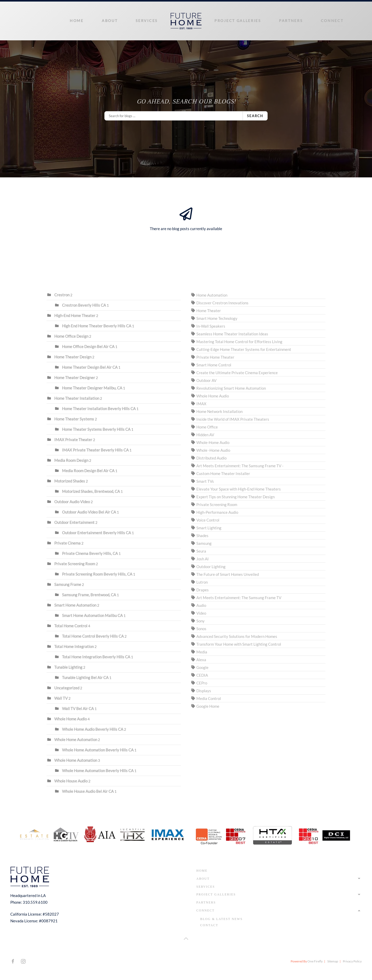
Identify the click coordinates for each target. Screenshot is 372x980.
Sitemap (333, 961)
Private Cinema (67, 543)
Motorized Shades (70, 481)
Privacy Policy (352, 961)
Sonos (201, 629)
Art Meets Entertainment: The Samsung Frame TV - (240, 466)
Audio (201, 605)
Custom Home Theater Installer (223, 473)
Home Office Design (71, 336)
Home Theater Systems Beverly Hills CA (96, 429)
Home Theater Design (73, 357)
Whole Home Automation (76, 740)
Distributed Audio (211, 458)
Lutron (202, 582)
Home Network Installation (219, 411)
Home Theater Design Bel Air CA (90, 367)
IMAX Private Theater (73, 440)
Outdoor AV (206, 380)
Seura (201, 551)
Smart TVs (205, 481)
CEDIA (202, 675)
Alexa (201, 660)
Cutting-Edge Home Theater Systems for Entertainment (244, 349)
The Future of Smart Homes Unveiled (228, 574)
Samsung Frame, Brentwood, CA (89, 595)
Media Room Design (71, 460)
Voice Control (208, 520)
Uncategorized (67, 688)
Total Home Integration (74, 646)
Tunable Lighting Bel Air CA (85, 677)
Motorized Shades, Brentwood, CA (91, 491)
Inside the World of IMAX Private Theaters (233, 419)
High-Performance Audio (217, 512)
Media (202, 652)
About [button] (110, 21)
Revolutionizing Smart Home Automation (231, 388)
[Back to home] (186, 21)
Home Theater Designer (75, 378)
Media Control (209, 698)
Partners (291, 21)
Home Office (207, 427)
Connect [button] (332, 21)
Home (77, 21)
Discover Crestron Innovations (222, 303)
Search (255, 116)
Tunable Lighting (68, 667)
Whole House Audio (71, 781)
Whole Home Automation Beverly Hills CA (98, 750)
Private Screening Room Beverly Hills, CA (97, 574)
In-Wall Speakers (211, 326)
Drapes (203, 590)
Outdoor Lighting (211, 567)
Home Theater (209, 311)
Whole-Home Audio (213, 442)
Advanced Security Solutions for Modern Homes (237, 636)
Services (147, 21)
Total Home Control (71, 626)
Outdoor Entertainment (75, 522)
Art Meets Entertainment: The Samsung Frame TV (239, 598)
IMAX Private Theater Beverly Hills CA (95, 450)
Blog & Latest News (221, 919)
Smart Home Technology (217, 318)
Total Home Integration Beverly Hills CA (96, 657)
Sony (200, 621)
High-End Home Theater (75, 315)
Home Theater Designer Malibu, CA (92, 388)
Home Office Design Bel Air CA (88, 346)
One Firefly (315, 961)
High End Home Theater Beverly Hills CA (97, 326)
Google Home (208, 706)
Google (202, 667)
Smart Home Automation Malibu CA (92, 615)
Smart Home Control (214, 365)
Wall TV (61, 698)
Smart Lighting (209, 528)
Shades (202, 536)
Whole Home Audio (71, 719)
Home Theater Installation (77, 398)
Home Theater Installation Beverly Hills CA (99, 409)
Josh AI (203, 559)
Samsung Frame (68, 584)
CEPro (202, 683)
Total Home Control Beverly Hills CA (93, 636)
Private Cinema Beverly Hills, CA (90, 553)
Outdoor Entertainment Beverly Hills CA (96, 533)
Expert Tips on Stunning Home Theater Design (235, 497)
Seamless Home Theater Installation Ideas (232, 334)
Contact (209, 925)
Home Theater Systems (74, 419)
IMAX (201, 404)
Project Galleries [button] (238, 21)
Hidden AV (205, 435)
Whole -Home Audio (213, 450)
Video (201, 613)
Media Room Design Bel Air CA (88, 471)
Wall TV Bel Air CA (78, 708)
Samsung (204, 543)
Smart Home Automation (75, 605)
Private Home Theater (215, 357)
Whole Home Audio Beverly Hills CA (93, 729)
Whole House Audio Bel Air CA (88, 791)
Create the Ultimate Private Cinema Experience (237, 373)
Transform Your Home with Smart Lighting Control (239, 644)
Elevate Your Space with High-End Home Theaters (239, 489)
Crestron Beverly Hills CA (84, 305)
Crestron (62, 295)
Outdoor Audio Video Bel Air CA (89, 512)
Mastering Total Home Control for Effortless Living (239, 342)
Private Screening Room (75, 564)
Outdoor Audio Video (72, 502)
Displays (204, 691)
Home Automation (212, 295)
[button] (186, 939)
